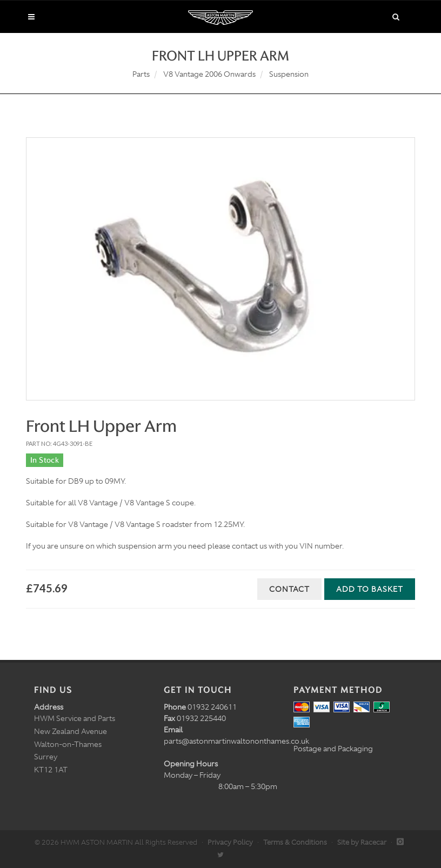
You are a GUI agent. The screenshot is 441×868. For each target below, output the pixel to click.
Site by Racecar (362, 842)
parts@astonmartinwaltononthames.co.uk (236, 741)
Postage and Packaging (333, 749)
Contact (289, 589)
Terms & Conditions (295, 842)
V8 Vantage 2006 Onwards (209, 74)
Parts (141, 74)
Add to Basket (370, 589)
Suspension (289, 74)
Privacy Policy (230, 842)
